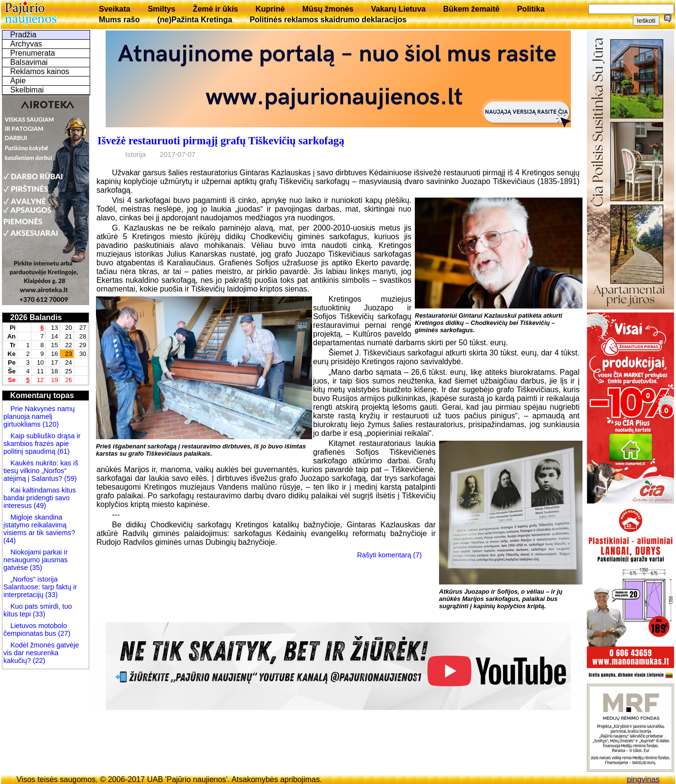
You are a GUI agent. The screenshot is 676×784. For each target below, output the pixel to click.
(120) (50, 424)
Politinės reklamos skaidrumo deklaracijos (328, 20)
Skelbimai (27, 90)
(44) (10, 540)
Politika (531, 9)
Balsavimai (29, 62)
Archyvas (26, 44)
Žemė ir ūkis (215, 9)
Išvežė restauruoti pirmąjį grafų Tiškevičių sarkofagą (221, 141)
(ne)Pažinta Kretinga (195, 20)
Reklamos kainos (40, 71)
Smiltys (162, 9)
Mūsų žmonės (328, 9)
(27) (63, 633)
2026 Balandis (36, 317)
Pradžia (23, 35)
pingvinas (643, 779)
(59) (70, 478)
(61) (63, 451)
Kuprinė (270, 9)
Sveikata (115, 9)
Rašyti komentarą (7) (390, 555)
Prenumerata (33, 53)
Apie (18, 81)
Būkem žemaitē (471, 9)
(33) (51, 595)
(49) (39, 506)
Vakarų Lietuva (398, 9)
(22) (38, 661)
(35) (35, 568)
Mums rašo (119, 20)
